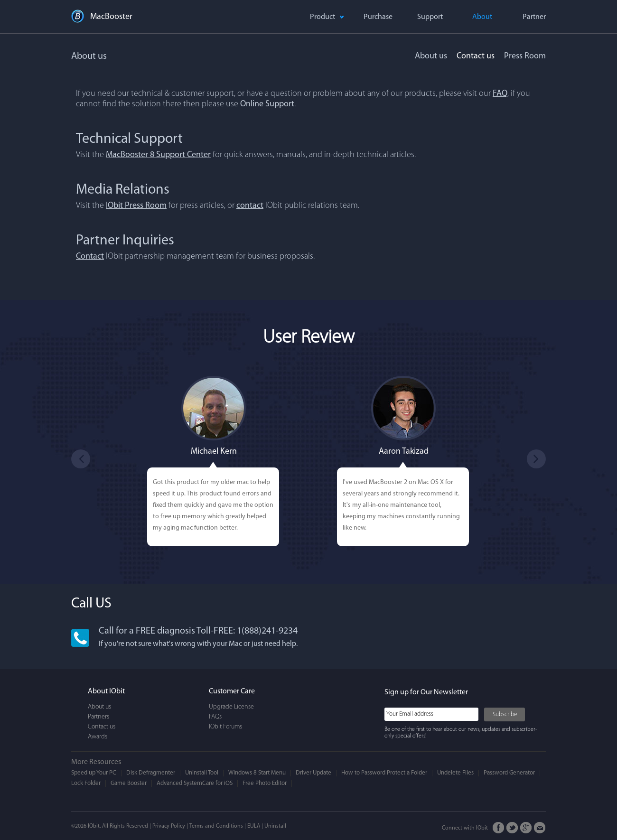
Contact (90, 257)
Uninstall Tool (202, 773)
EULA (254, 826)
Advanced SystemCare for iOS (195, 783)
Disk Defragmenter (151, 773)
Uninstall (275, 826)
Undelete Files (455, 773)
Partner (534, 17)
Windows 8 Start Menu (257, 773)
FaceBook (499, 828)
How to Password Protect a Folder (384, 773)
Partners (98, 717)
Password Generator (509, 773)
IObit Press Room (136, 206)
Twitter (512, 828)
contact (250, 206)
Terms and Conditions (216, 826)
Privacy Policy (169, 826)
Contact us (476, 56)
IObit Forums (225, 727)
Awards (98, 737)
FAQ (500, 94)
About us (431, 56)
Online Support (267, 104)
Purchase (378, 17)
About (482, 17)
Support (430, 17)
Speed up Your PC (94, 773)
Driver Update (313, 773)
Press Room (525, 56)
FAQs (215, 717)
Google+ (526, 828)
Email (540, 828)
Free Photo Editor (265, 783)
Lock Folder (86, 783)
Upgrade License (231, 707)
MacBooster (111, 17)
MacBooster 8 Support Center (158, 155)
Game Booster (129, 783)
